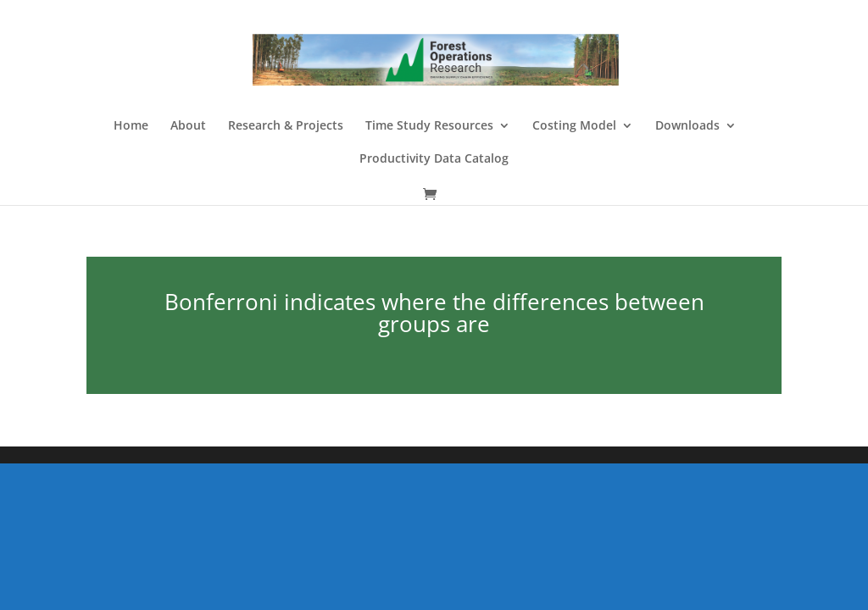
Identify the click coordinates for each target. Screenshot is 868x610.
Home (131, 126)
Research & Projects (286, 126)
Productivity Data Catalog (434, 159)
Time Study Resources (429, 126)
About (188, 126)
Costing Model (574, 126)
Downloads (687, 126)
